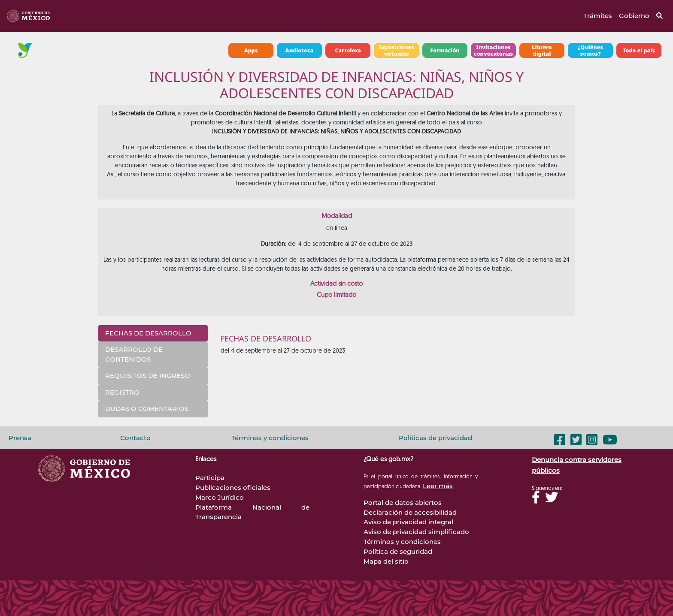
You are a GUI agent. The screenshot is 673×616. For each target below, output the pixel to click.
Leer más (438, 486)
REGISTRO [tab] (122, 392)
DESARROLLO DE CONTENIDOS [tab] (134, 354)
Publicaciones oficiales (233, 488)
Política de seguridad (398, 551)
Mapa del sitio (386, 561)
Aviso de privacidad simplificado (416, 532)
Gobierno (634, 16)
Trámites (598, 16)
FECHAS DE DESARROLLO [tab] (148, 333)
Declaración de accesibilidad (410, 512)
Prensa (20, 438)
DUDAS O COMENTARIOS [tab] (147, 409)
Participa (210, 478)
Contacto (135, 438)
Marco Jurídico (220, 497)
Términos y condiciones (270, 438)
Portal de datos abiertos (403, 503)
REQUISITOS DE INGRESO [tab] (148, 376)
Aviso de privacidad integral (408, 522)
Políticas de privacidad (435, 438)
